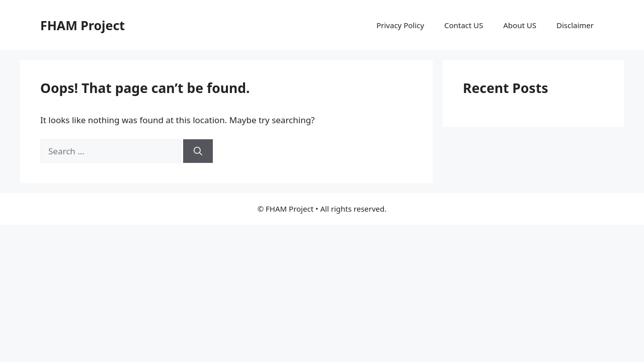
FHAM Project (83, 25)
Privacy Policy (400, 25)
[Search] (198, 151)
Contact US (464, 25)
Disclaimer (575, 25)
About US (520, 25)
